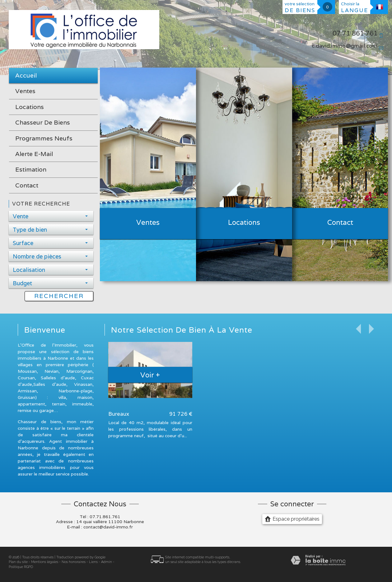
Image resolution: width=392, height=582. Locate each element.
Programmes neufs (44, 138)
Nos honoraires (74, 562)
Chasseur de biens (43, 122)
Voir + (150, 375)
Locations (30, 107)
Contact (27, 185)
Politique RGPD (21, 567)
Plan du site (18, 562)
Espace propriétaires (292, 519)
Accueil (26, 75)
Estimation (31, 169)
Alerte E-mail (34, 154)
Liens (93, 562)
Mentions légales (45, 562)
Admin (107, 562)
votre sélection (300, 7)
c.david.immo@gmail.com (345, 46)
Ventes (25, 91)
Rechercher (59, 296)
